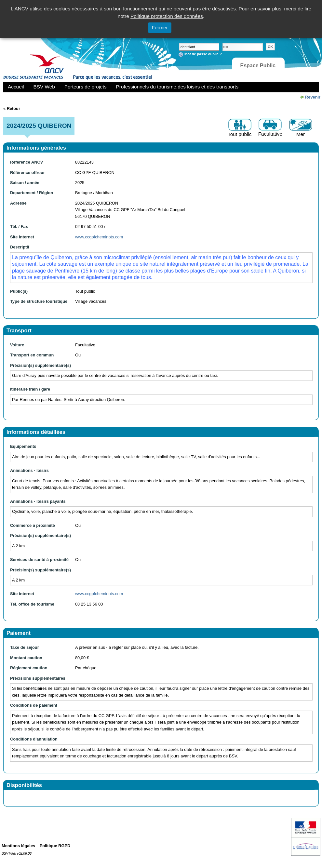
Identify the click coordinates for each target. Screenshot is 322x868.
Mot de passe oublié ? (203, 54)
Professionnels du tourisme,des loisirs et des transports (177, 87)
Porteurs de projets (86, 87)
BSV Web (44, 87)
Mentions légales (18, 846)
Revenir (313, 97)
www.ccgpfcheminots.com (99, 237)
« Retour (12, 108)
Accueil (16, 87)
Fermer (160, 27)
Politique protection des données (167, 16)
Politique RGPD (55, 846)
